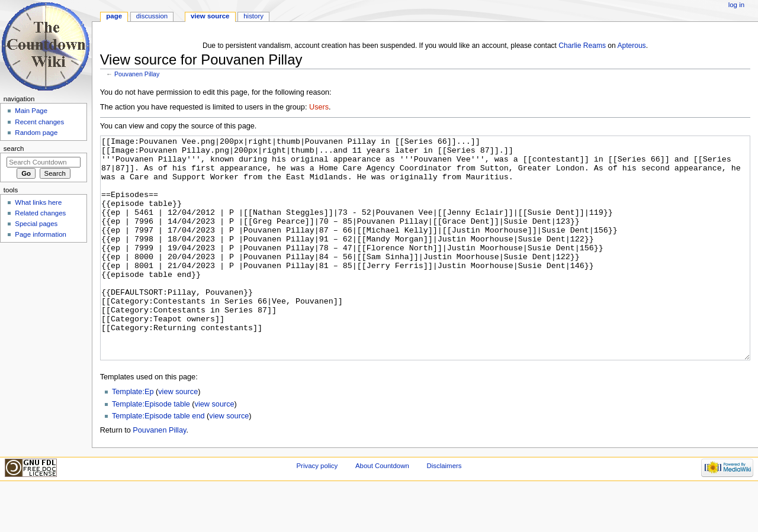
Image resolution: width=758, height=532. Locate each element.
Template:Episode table (151, 449)
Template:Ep (133, 436)
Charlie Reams (582, 46)
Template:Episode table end (158, 460)
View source (210, 16)
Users (319, 107)
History (253, 16)
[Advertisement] (43, 335)
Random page (36, 133)
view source (178, 436)
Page (114, 16)
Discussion (152, 16)
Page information (41, 234)
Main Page (31, 111)
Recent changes (39, 122)
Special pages (36, 224)
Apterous (631, 46)
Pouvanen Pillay (137, 74)
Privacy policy (317, 510)
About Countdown (382, 510)
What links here (38, 202)
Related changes (40, 213)
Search (14, 149)
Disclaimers (444, 510)
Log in (736, 5)
